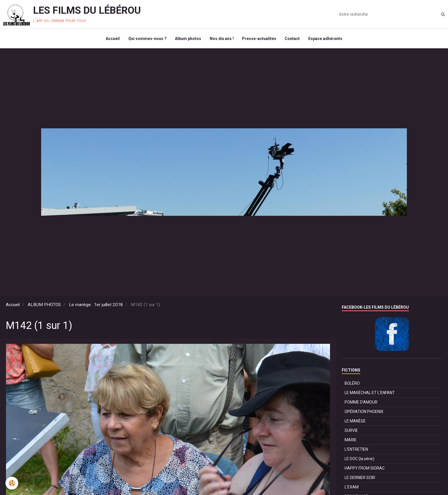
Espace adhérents (326, 39)
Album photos (188, 39)
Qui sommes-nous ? (147, 39)
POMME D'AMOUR (361, 403)
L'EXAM (352, 488)
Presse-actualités (259, 39)
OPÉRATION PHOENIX (364, 412)
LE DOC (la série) (359, 459)
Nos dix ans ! (222, 39)
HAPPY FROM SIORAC (365, 469)
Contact (293, 39)
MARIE (351, 440)
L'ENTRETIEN (356, 450)
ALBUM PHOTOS (44, 305)
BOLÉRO (352, 384)
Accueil (112, 39)
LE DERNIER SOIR (360, 478)
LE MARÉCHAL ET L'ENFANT (370, 393)
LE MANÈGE (355, 422)
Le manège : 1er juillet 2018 (96, 305)
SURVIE (351, 431)
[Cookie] (12, 483)
